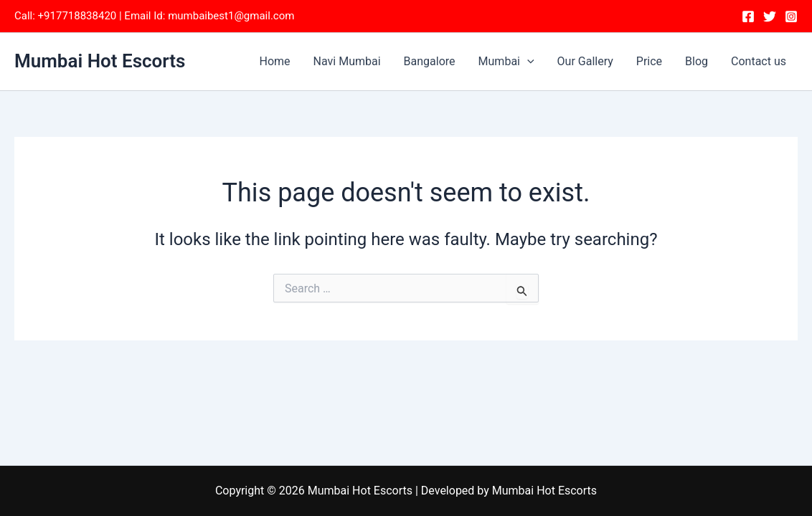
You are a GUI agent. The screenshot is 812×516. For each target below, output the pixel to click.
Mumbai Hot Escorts (100, 61)
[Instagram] (791, 16)
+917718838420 (77, 16)
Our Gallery (585, 61)
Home (275, 61)
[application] (527, 62)
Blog (697, 61)
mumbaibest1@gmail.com (231, 16)
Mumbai (506, 62)
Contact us (759, 61)
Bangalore (430, 61)
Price (649, 61)
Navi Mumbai (347, 61)
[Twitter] (770, 16)
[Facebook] (748, 16)
